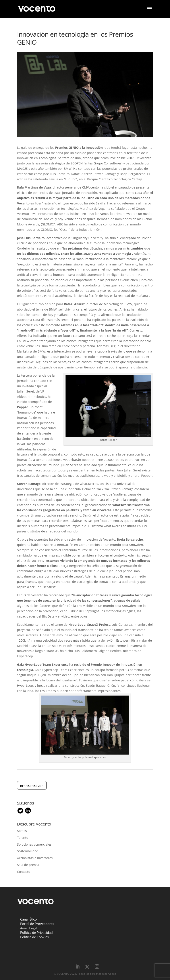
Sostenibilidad (28, 851)
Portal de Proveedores (37, 924)
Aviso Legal (29, 928)
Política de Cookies (34, 937)
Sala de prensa (28, 865)
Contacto (24, 872)
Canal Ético (28, 919)
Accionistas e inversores (35, 858)
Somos (22, 831)
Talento (23, 838)
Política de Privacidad (36, 933)
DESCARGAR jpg (32, 786)
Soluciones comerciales (34, 845)
